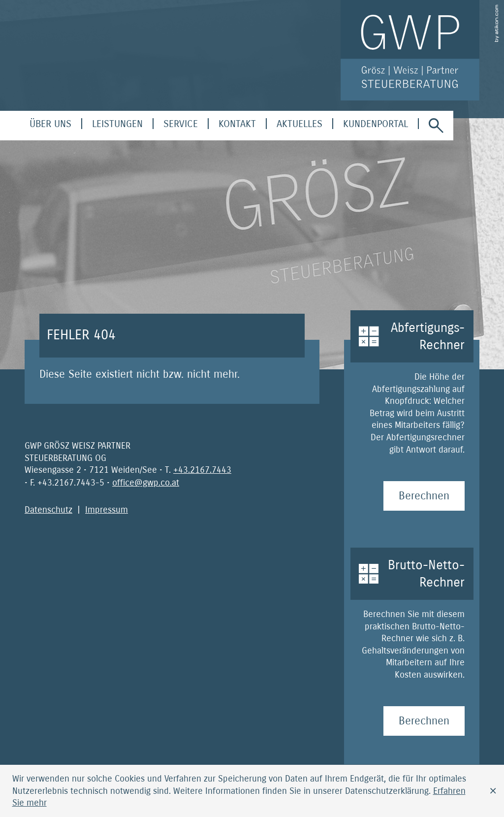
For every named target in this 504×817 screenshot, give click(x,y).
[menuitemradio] (237, 124)
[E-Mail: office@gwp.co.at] (146, 483)
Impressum (107, 510)
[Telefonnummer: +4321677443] (202, 470)
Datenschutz (48, 510)
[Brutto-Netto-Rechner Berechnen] (424, 721)
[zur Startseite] (410, 50)
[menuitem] (50, 124)
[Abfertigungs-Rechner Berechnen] (424, 496)
